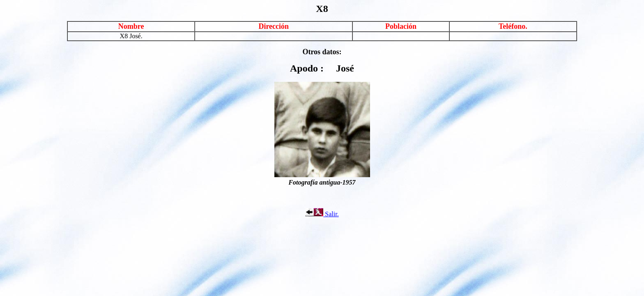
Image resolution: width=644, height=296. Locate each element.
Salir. (322, 214)
